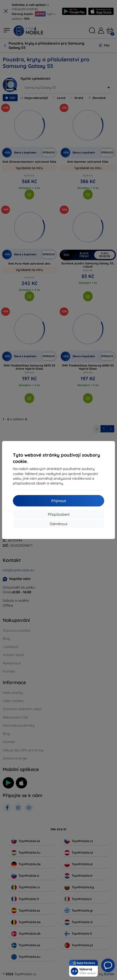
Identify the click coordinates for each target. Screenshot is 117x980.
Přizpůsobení (59, 514)
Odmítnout (58, 524)
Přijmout (59, 501)
